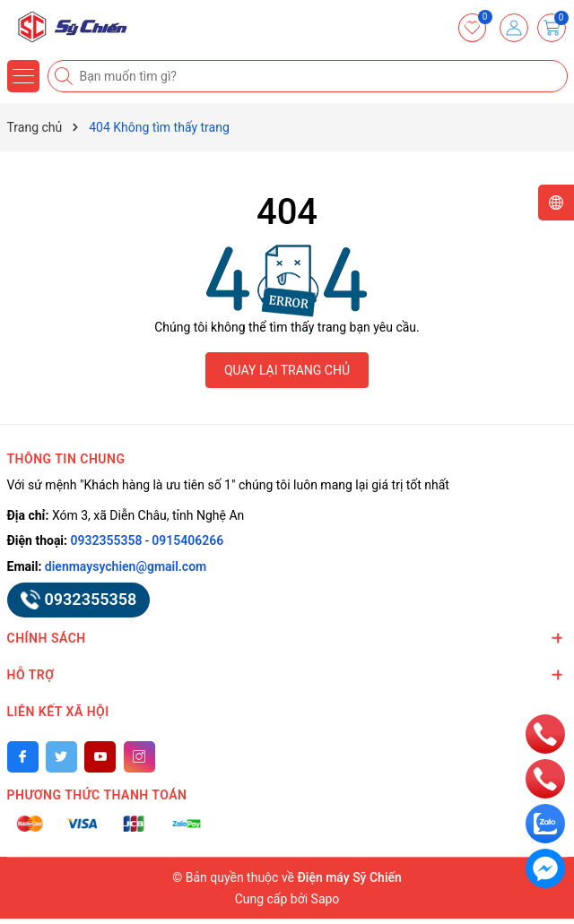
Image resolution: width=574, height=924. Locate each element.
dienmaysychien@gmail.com (126, 566)
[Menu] (23, 76)
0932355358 (107, 540)
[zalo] (545, 823)
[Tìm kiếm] (65, 76)
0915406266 (187, 540)
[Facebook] (23, 757)
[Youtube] (100, 757)
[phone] (545, 733)
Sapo (326, 899)
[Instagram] (139, 757)
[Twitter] (61, 757)
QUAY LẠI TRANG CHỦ (287, 370)
